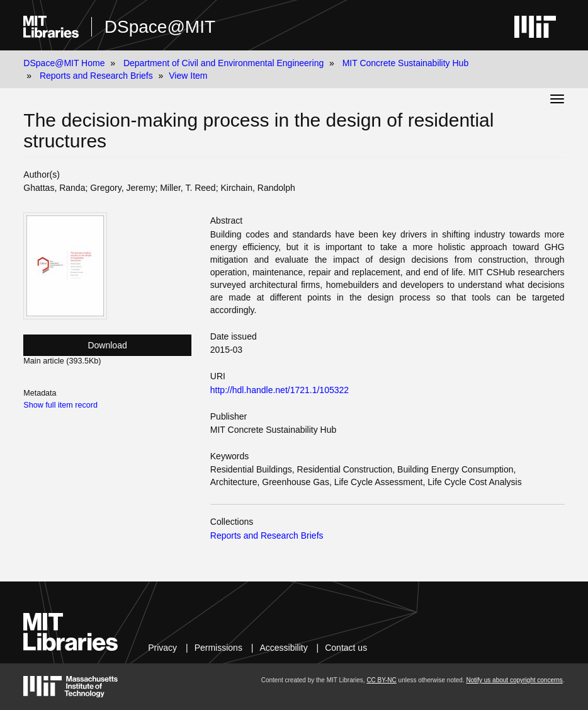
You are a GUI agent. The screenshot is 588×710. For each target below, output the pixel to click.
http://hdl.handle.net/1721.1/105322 (280, 390)
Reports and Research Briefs (96, 76)
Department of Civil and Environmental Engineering (223, 63)
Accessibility (283, 648)
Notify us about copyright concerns (514, 680)
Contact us (346, 648)
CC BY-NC (381, 680)
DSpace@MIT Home (64, 63)
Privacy (162, 648)
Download (107, 345)
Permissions (218, 648)
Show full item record (60, 405)
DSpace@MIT (160, 27)
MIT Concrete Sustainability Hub (406, 63)
